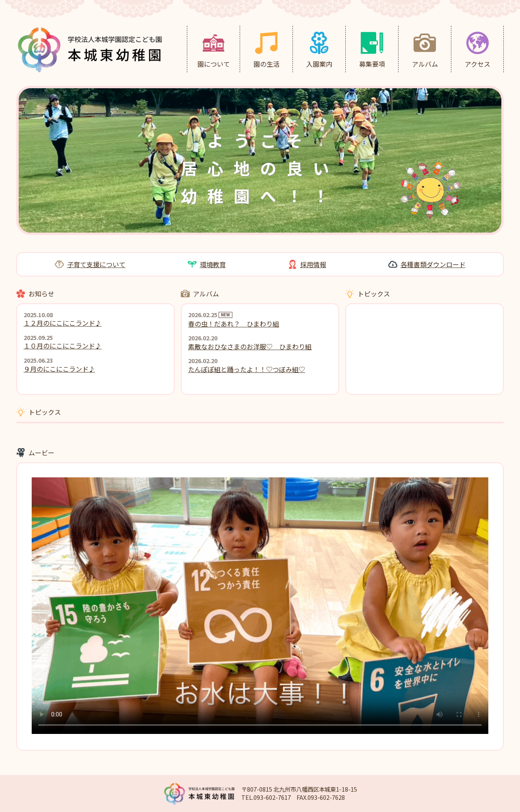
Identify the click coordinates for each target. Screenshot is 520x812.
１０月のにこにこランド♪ (63, 346)
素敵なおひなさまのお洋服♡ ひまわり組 (250, 346)
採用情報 (313, 264)
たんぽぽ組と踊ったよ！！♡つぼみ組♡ (247, 369)
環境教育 (213, 264)
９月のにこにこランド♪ (59, 369)
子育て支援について (96, 264)
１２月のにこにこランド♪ (63, 323)
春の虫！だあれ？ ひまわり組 (234, 324)
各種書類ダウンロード (433, 264)
